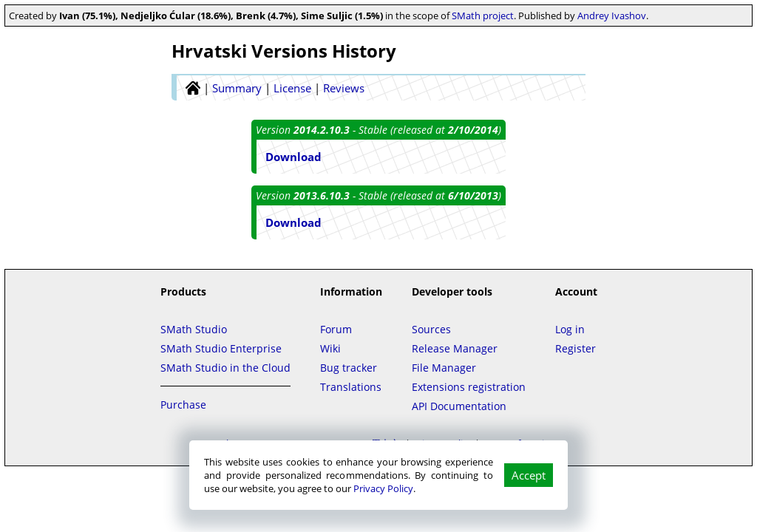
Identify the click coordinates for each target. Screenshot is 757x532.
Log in (570, 329)
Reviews (344, 88)
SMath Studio (194, 329)
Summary (237, 88)
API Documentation (459, 406)
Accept (529, 475)
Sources (431, 329)
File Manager (444, 368)
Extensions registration (469, 387)
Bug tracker (349, 368)
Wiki (330, 348)
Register (576, 348)
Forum (336, 329)
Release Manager (455, 348)
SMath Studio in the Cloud (225, 368)
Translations (351, 387)
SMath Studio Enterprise (221, 348)
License (292, 88)
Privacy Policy (383, 488)
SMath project (483, 16)
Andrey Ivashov (612, 16)
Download (293, 157)
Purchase (183, 405)
